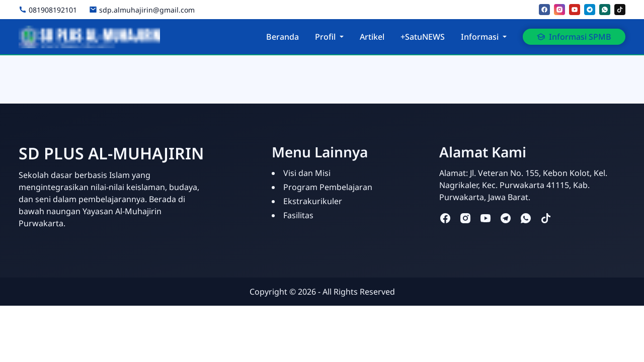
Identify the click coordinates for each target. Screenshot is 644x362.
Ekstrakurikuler (313, 201)
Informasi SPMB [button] (574, 37)
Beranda (283, 37)
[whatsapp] (605, 10)
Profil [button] (325, 37)
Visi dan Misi (307, 173)
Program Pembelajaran (328, 187)
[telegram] (590, 10)
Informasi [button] (480, 37)
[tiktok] (620, 10)
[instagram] (559, 10)
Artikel (372, 37)
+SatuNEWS (423, 37)
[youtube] (575, 10)
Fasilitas (298, 215)
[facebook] (544, 10)
